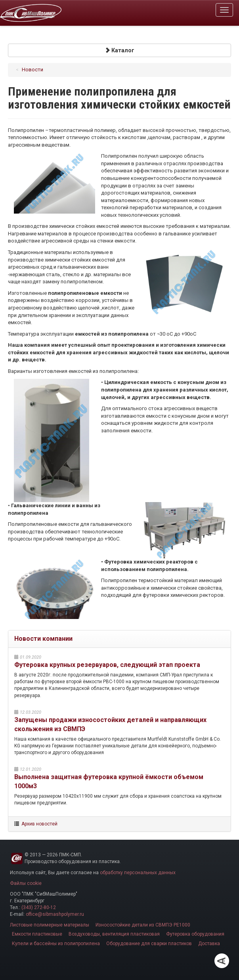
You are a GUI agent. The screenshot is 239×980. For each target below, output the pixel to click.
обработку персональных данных (138, 873)
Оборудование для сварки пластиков (149, 944)
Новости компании (43, 639)
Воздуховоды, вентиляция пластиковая (114, 934)
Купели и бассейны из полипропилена (56, 944)
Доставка (209, 944)
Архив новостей (39, 824)
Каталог (120, 50)
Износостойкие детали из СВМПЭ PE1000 (143, 925)
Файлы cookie (26, 883)
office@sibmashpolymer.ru (55, 914)
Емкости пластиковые (37, 934)
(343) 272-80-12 (39, 907)
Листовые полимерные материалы (50, 925)
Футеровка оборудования (195, 934)
